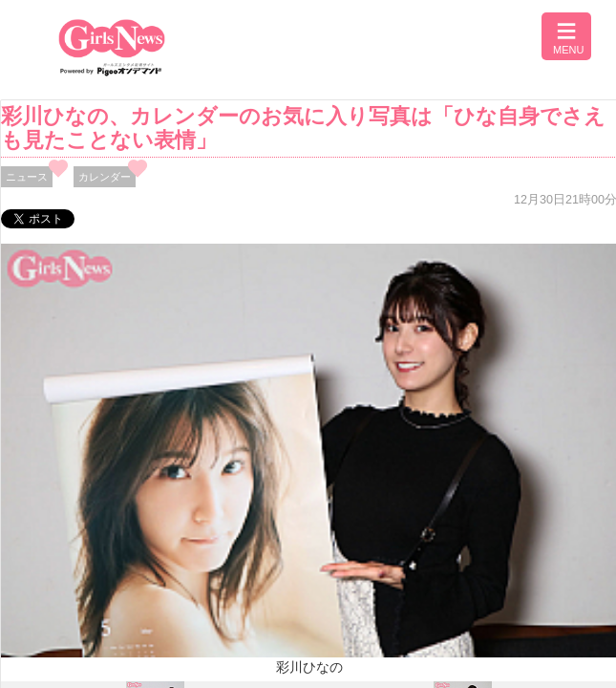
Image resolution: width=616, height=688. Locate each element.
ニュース (27, 177)
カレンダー (105, 177)
